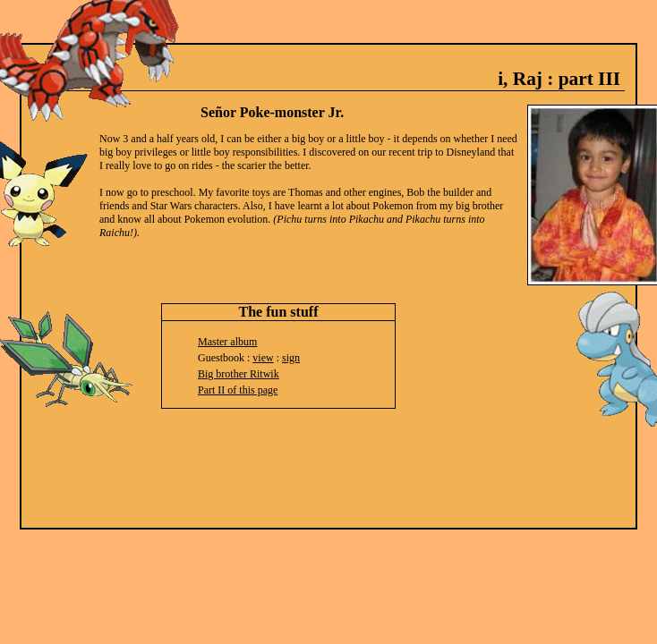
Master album (227, 342)
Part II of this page (238, 390)
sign (291, 358)
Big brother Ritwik (239, 374)
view (263, 358)
